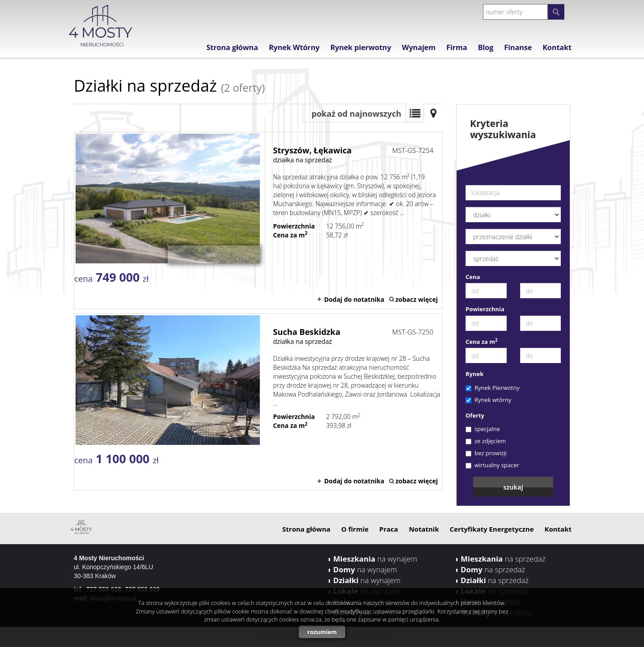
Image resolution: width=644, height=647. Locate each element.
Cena (473, 277)
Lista (415, 113)
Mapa (433, 113)
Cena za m (482, 342)
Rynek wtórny (488, 400)
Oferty (475, 415)
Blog (485, 47)
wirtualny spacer (492, 465)
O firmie (355, 529)
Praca (389, 529)
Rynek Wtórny (294, 47)
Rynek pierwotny (360, 47)
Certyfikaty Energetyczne (491, 529)
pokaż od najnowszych (357, 114)
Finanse (518, 47)
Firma (457, 47)
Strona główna (232, 47)
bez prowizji (486, 453)
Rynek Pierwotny (493, 388)
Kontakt (557, 47)
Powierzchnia (485, 309)
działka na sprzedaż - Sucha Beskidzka (258, 402)
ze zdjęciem (486, 441)
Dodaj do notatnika (354, 299)
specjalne (483, 429)
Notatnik (424, 529)
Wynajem (419, 47)
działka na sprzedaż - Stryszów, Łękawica (258, 220)
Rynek (475, 374)
